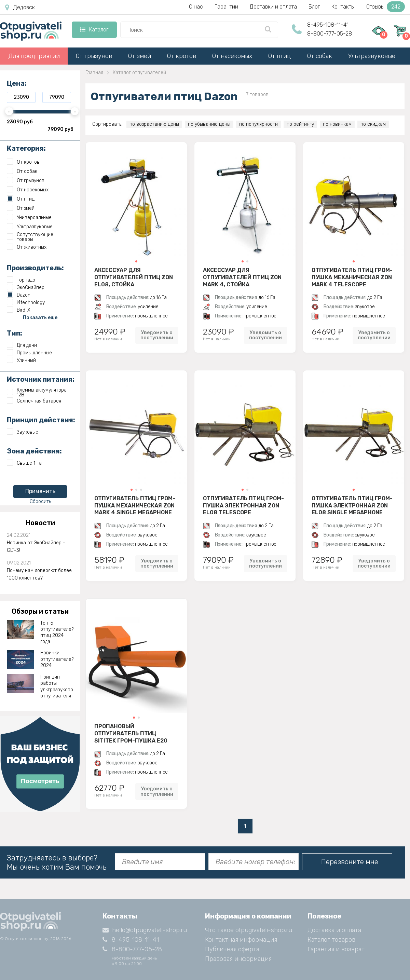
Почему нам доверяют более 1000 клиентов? (39, 574)
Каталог (94, 30)
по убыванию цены (209, 124)
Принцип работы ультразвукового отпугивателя (57, 686)
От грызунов (94, 56)
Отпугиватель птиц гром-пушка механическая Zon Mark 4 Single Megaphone (135, 505)
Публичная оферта (232, 949)
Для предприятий (34, 56)
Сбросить (40, 501)
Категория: (26, 148)
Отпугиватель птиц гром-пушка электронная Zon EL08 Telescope (243, 505)
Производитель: (35, 268)
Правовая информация (238, 959)
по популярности (258, 124)
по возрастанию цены (154, 124)
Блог (314, 7)
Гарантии (226, 7)
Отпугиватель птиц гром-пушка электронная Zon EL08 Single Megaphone (352, 505)
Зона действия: (34, 451)
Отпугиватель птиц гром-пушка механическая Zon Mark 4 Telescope (352, 277)
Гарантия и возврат (336, 949)
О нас (196, 7)
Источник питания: (41, 379)
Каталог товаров (331, 940)
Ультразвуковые (372, 56)
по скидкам (373, 124)
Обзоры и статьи (40, 611)
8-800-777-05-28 (330, 34)
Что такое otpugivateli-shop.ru (249, 930)
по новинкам (337, 124)
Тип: (15, 333)
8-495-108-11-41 (328, 25)
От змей (140, 56)
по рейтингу (300, 124)
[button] (136, 261)
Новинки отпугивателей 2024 (57, 659)
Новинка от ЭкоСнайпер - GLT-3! (36, 547)
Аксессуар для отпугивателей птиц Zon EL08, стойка (134, 277)
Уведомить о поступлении (157, 335)
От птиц (280, 56)
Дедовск (20, 8)
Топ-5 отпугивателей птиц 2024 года (57, 632)
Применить (40, 491)
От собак (320, 56)
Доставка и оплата (334, 930)
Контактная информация (241, 940)
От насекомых (232, 56)
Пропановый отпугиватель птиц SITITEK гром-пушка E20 (131, 733)
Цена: (17, 83)
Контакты (343, 7)
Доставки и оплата (273, 7)
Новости (40, 523)
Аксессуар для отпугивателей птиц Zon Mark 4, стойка (242, 277)
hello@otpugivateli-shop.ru (145, 930)
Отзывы (386, 7)
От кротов (182, 56)
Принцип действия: (41, 420)
